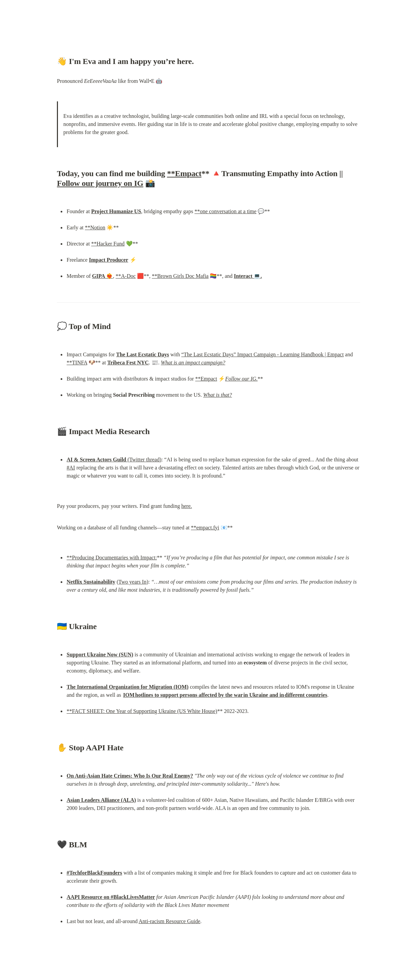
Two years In (133, 582)
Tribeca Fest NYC (128, 363)
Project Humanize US (116, 211)
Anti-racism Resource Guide (170, 921)
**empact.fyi (205, 528)
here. (187, 506)
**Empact (184, 173)
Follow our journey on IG (100, 183)
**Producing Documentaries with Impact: (112, 558)
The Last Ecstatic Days (143, 354)
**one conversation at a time (225, 211)
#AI (71, 468)
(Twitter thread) (114, 460)
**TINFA (77, 363)
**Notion (95, 227)
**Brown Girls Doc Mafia (180, 276)
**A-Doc (126, 276)
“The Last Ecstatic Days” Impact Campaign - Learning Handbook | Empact (262, 354)
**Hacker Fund (108, 244)
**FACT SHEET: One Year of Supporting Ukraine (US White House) (142, 711)
